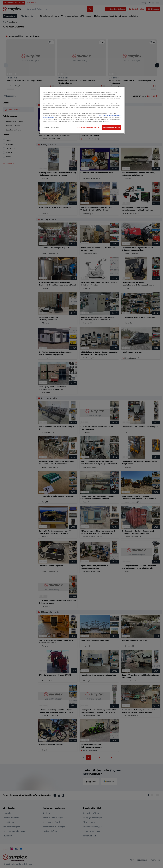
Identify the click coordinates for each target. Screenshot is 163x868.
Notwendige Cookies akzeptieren (88, 127)
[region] (82, 110)
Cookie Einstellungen (52, 127)
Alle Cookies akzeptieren (112, 127)
